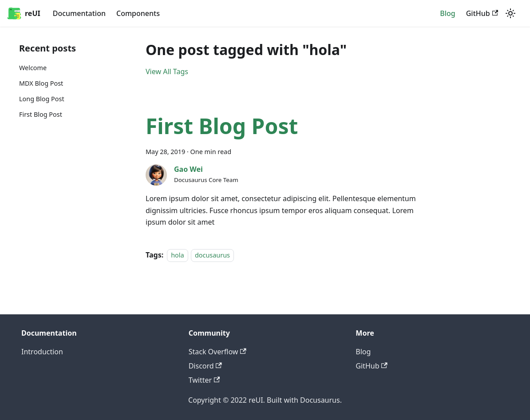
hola (177, 255)
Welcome (33, 68)
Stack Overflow (218, 352)
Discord (205, 366)
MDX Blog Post (41, 83)
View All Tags (167, 71)
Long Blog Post (42, 99)
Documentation (79, 13)
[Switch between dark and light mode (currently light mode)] (510, 13)
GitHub (482, 13)
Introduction (42, 352)
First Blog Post (41, 114)
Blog (447, 13)
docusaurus (212, 255)
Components (138, 13)
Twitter (204, 380)
